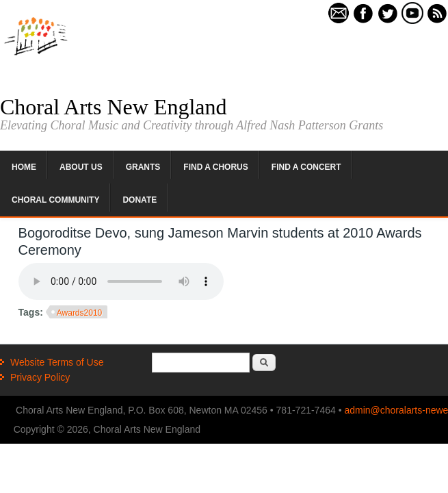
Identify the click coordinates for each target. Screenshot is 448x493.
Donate (140, 200)
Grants (143, 167)
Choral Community (55, 200)
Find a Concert (306, 167)
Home (24, 167)
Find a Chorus (215, 167)
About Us (81, 167)
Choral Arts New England (114, 107)
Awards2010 (80, 313)
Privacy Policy (40, 377)
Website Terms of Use (57, 362)
